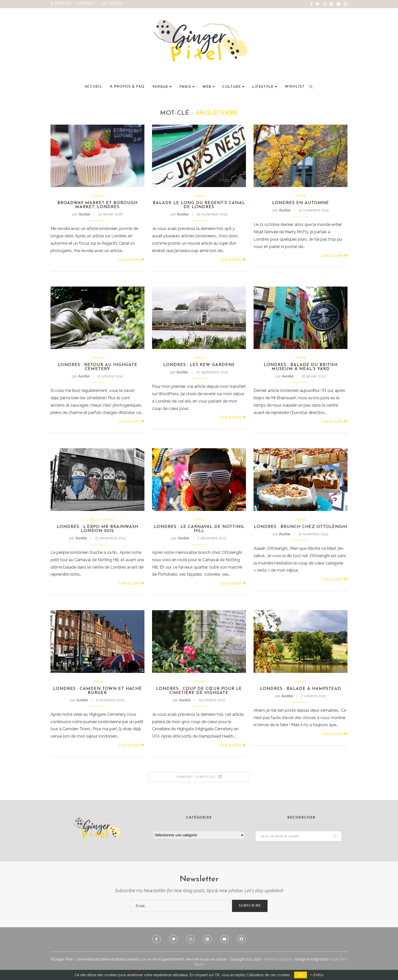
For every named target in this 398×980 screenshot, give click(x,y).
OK (301, 975)
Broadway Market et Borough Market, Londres (97, 206)
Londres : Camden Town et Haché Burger (97, 698)
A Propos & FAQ (127, 87)
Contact (86, 4)
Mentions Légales (278, 967)
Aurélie (84, 216)
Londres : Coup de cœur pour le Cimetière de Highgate (199, 698)
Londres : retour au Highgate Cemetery (97, 370)
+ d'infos (317, 975)
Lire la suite (131, 261)
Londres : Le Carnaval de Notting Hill (199, 534)
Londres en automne (301, 204)
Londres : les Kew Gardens (199, 368)
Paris (185, 87)
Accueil (94, 87)
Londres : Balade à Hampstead (301, 695)
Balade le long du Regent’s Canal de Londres (199, 206)
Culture (232, 87)
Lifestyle (263, 87)
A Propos (61, 4)
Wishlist (295, 87)
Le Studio (112, 4)
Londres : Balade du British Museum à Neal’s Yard (301, 370)
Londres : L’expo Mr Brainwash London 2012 (97, 534)
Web (207, 87)
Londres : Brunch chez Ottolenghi (301, 534)
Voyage (160, 87)
